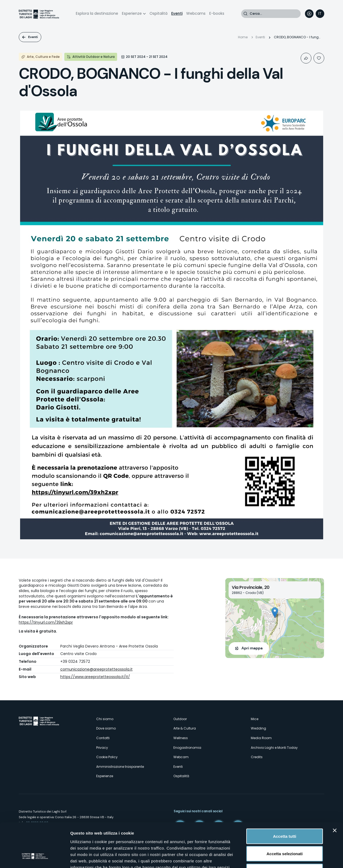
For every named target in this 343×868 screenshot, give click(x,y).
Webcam (181, 757)
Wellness (181, 738)
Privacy (102, 748)
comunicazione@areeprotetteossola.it (96, 669)
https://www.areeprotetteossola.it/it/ (95, 677)
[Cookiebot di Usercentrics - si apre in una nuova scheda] (35, 858)
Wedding (258, 728)
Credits (257, 757)
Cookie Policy (107, 757)
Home (243, 37)
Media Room (261, 738)
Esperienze (132, 13)
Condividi (306, 58)
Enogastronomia (187, 748)
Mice (255, 719)
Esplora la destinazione (97, 13)
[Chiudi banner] (335, 792)
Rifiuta (285, 833)
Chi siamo (105, 719)
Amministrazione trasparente (120, 767)
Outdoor (180, 719)
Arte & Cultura (185, 728)
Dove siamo (106, 728)
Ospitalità (159, 13)
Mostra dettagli (282, 857)
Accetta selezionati (284, 815)
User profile (309, 14)
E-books (217, 13)
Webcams (196, 13)
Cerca (245, 14)
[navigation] (320, 14)
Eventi (177, 13)
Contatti (103, 738)
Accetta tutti (285, 798)
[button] (275, 613)
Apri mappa (252, 648)
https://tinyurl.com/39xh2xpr (46, 622)
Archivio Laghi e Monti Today (274, 748)
